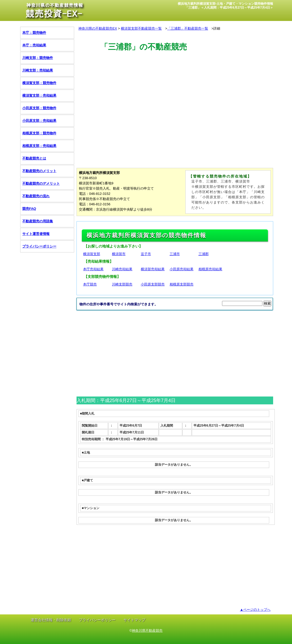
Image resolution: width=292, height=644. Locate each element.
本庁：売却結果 (34, 45)
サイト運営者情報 (36, 234)
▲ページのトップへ (255, 610)
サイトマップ (134, 620)
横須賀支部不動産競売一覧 (141, 28)
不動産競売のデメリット (41, 183)
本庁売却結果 (93, 269)
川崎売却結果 (122, 269)
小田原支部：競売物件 (39, 108)
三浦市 (175, 254)
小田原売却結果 (182, 269)
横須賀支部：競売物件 (39, 83)
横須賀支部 (92, 254)
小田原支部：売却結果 (39, 121)
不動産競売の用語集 (38, 221)
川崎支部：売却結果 (38, 70)
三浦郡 (204, 254)
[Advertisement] (172, 77)
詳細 (217, 28)
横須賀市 (119, 254)
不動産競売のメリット (39, 171)
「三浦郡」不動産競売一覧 (188, 28)
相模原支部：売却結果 (39, 146)
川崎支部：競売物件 (38, 58)
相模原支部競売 (182, 284)
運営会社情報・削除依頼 (51, 620)
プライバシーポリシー (39, 246)
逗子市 (146, 254)
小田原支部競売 (153, 284)
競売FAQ (29, 209)
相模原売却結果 (210, 269)
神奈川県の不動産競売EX (98, 28)
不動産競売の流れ (36, 196)
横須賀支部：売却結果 (39, 95)
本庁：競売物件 (34, 33)
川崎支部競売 (122, 284)
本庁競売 (90, 284)
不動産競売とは (34, 158)
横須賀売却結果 (153, 269)
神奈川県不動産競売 (147, 631)
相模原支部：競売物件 (39, 133)
